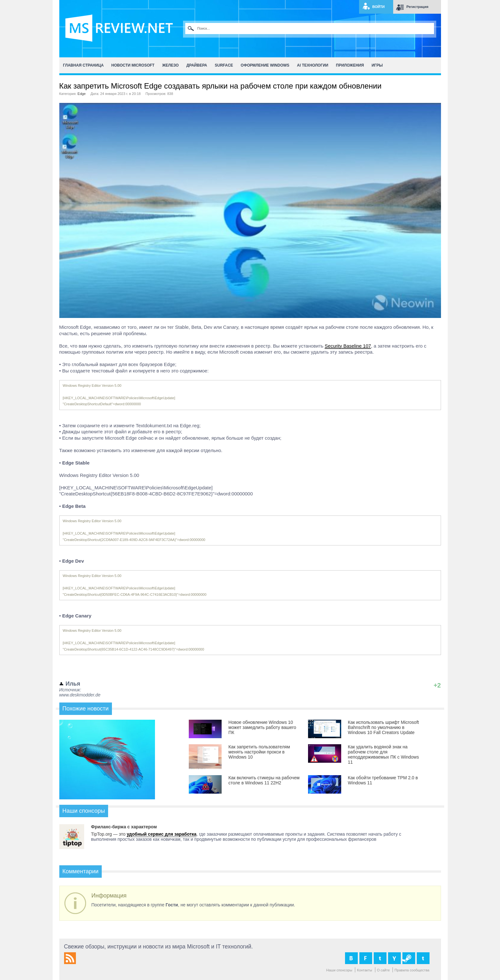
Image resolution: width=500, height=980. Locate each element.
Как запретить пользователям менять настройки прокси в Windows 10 (259, 752)
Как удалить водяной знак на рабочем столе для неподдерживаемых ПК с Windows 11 (383, 754)
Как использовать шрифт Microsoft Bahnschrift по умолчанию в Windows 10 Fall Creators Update (383, 727)
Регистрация (418, 7)
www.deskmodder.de (80, 695)
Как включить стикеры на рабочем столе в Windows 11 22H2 (264, 780)
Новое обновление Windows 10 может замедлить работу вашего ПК (262, 727)
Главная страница (84, 65)
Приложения (350, 65)
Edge (82, 94)
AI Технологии (312, 65)
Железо (170, 65)
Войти (379, 7)
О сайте (383, 970)
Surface (224, 65)
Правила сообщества (412, 970)
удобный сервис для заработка (162, 834)
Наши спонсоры (339, 970)
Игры (377, 65)
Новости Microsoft (133, 65)
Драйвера (197, 65)
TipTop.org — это (109, 834)
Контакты (364, 970)
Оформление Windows (265, 65)
